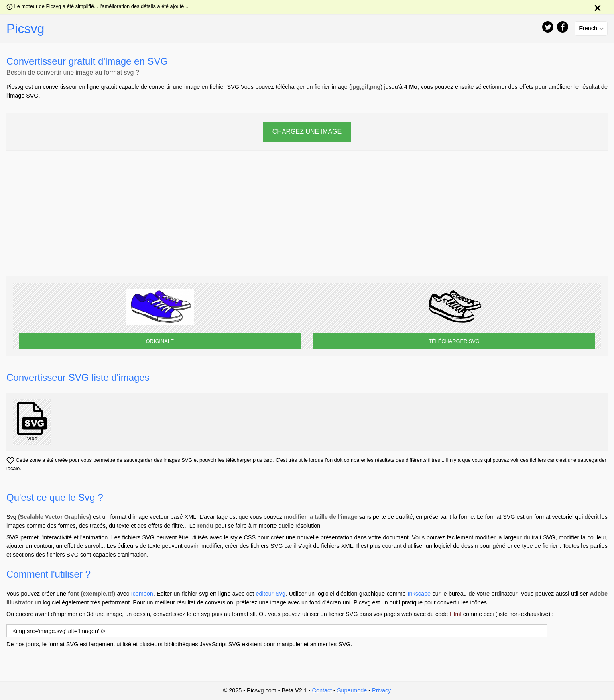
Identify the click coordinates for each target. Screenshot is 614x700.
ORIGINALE (160, 341)
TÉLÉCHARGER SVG (454, 341)
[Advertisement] (307, 213)
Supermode (352, 690)
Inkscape (419, 594)
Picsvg (25, 29)
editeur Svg (271, 594)
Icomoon (142, 594)
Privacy (381, 690)
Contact (322, 690)
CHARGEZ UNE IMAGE (307, 132)
